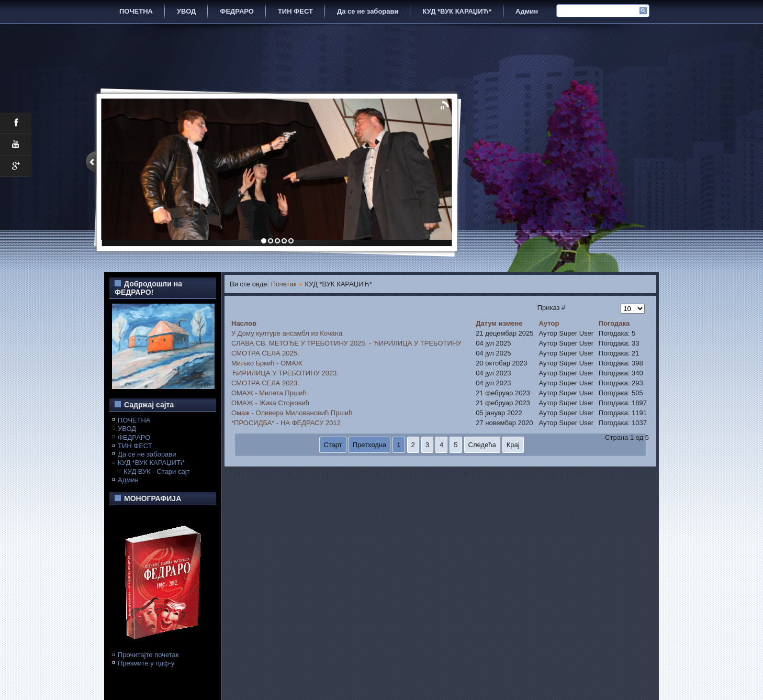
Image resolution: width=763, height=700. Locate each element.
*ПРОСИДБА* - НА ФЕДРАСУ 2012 (286, 423)
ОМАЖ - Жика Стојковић (270, 403)
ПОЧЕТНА (136, 11)
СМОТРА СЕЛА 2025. (265, 353)
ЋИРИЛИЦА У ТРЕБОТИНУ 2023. (285, 373)
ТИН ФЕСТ (295, 11)
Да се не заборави (368, 11)
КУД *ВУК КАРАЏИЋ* (457, 11)
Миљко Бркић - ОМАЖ (267, 363)
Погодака (614, 323)
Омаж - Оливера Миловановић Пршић (292, 413)
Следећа (482, 445)
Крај (513, 445)
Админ (527, 11)
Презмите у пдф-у (146, 663)
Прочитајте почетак (148, 655)
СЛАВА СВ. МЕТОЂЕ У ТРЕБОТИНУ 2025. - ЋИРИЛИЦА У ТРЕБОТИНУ (346, 343)
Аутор (549, 323)
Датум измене (499, 323)
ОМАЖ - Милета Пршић (269, 393)
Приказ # (552, 308)
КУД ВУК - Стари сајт (157, 471)
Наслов (244, 323)
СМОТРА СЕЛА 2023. (265, 383)
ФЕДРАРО (237, 11)
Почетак (284, 284)
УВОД (186, 11)
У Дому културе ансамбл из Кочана (287, 333)
